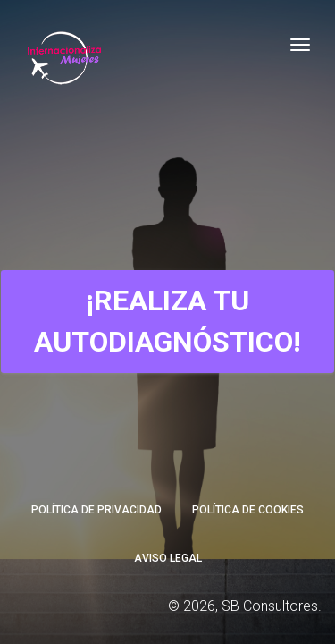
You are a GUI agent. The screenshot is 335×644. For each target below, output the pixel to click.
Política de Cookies (248, 510)
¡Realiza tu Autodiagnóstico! (167, 321)
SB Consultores (270, 606)
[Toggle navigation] (300, 45)
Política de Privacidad (96, 510)
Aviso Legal (168, 558)
